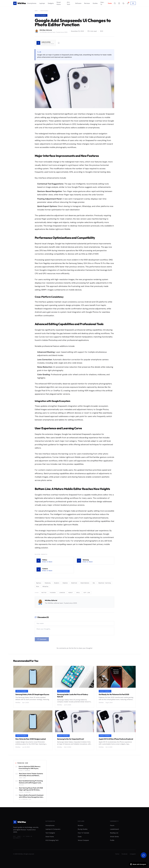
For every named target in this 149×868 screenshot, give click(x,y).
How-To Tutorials (83, 833)
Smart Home (59, 3)
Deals (110, 3)
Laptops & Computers (53, 829)
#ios (38, 586)
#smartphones (85, 583)
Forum (112, 825)
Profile (112, 840)
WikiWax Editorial (51, 600)
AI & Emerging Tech (52, 840)
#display (45, 586)
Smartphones (32, 3)
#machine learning (105, 583)
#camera (57, 583)
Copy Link (87, 593)
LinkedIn (62, 593)
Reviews (87, 3)
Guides (95, 3)
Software (78, 3)
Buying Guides (83, 829)
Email (78, 593)
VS (133, 3)
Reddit (71, 593)
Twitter (44, 593)
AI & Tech (68, 3)
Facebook (53, 593)
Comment (42, 639)
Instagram (133, 854)
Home (36, 11)
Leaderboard (114, 829)
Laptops (42, 3)
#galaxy (39, 583)
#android (74, 583)
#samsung (48, 583)
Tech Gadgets (50, 833)
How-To (102, 3)
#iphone (65, 583)
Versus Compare (83, 840)
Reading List (114, 833)
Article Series (114, 837)
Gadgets (51, 3)
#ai (94, 583)
